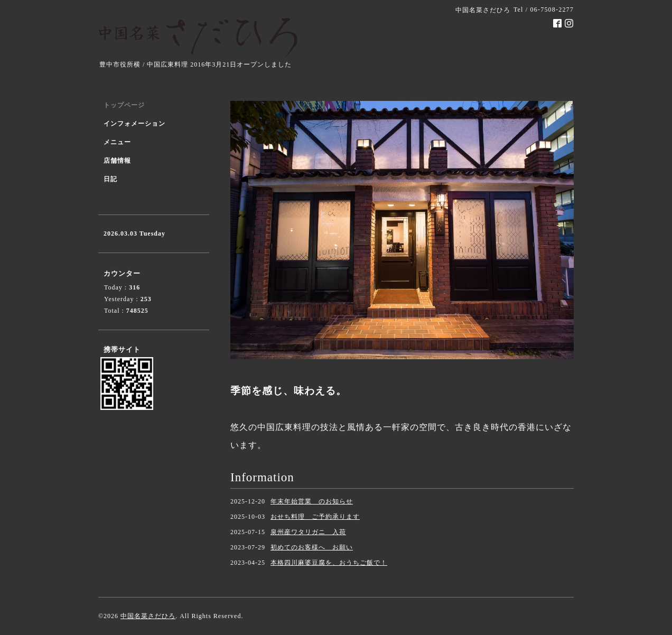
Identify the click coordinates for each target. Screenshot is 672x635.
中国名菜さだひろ (148, 616)
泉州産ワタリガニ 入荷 (308, 532)
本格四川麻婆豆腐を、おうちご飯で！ (329, 563)
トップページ (124, 105)
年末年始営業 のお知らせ (312, 501)
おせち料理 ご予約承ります (315, 517)
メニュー (117, 142)
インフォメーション (134, 124)
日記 (110, 179)
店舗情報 (117, 161)
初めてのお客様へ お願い (312, 547)
